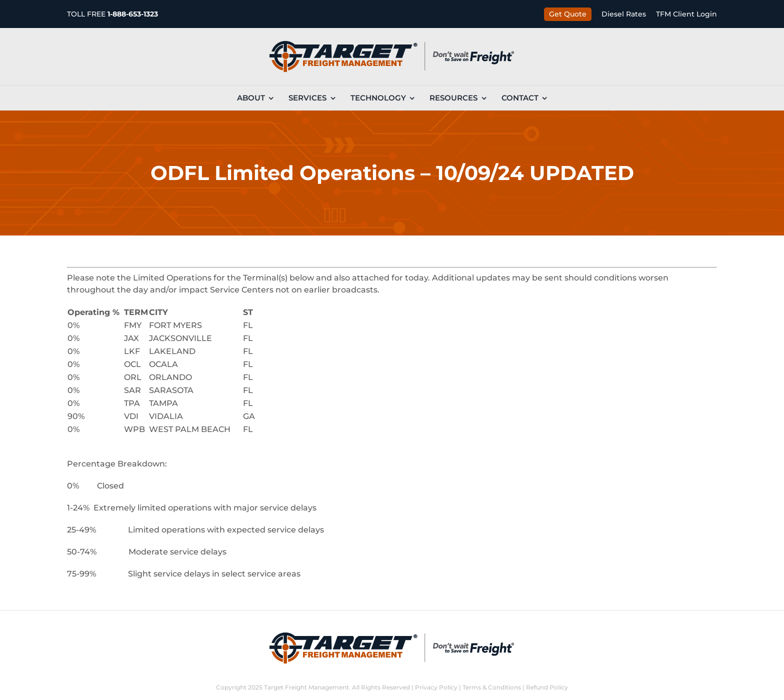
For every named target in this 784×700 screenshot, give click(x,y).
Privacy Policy (436, 687)
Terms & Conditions (492, 687)
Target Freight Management (306, 687)
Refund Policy (547, 687)
